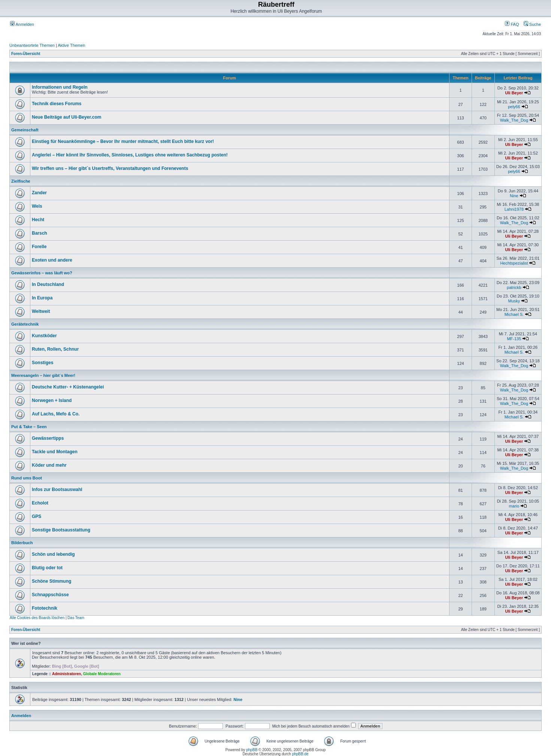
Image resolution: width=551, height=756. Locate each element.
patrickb (514, 287)
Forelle (39, 247)
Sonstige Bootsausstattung (61, 530)
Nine (514, 196)
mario (514, 506)
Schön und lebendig (53, 554)
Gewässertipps (48, 438)
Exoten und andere (52, 260)
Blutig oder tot (47, 568)
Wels (37, 206)
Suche (532, 24)
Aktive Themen (71, 45)
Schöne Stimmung (52, 581)
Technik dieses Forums (57, 104)
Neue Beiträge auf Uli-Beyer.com (66, 117)
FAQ (512, 24)
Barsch (40, 233)
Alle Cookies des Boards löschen (37, 618)
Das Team (76, 618)
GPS (37, 516)
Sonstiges (43, 363)
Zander (39, 193)
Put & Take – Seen (29, 427)
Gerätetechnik (25, 324)
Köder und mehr (49, 465)
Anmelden (22, 24)
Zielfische (21, 181)
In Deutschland (48, 284)
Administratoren (66, 674)
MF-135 (514, 339)
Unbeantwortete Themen (32, 45)
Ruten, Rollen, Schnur (55, 349)
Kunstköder (44, 336)
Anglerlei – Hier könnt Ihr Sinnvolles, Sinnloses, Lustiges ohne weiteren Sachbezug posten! (130, 155)
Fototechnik (45, 608)
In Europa (42, 298)
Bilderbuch (22, 543)
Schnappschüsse (50, 595)
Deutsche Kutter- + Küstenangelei (68, 387)
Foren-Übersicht (26, 54)
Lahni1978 (514, 209)
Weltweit (41, 311)
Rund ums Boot (27, 478)
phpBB (252, 750)
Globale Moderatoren (102, 674)
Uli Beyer (514, 93)
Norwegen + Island (52, 400)
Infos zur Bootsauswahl (57, 490)
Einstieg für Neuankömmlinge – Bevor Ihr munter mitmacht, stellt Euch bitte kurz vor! (123, 141)
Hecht (38, 220)
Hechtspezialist (514, 263)
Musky (514, 301)
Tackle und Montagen (55, 452)
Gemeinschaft (25, 130)
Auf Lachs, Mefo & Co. (56, 414)
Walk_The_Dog (514, 120)
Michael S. (514, 314)
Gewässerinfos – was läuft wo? (42, 273)
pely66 (514, 107)
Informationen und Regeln (60, 87)
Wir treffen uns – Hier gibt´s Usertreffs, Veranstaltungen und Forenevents (110, 168)
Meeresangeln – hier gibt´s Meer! (43, 375)
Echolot (40, 503)
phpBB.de (300, 754)
